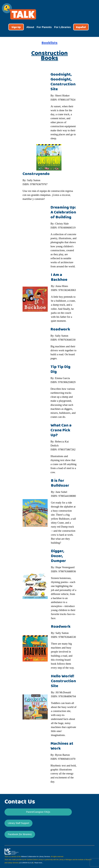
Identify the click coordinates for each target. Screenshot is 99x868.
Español (81, 27)
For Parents (44, 27)
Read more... (39, 863)
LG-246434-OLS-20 (26, 863)
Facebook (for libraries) (20, 834)
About (30, 27)
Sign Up (16, 27)
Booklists (49, 43)
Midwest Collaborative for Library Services (36, 857)
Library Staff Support (18, 823)
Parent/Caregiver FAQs (38, 812)
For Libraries (62, 27)
